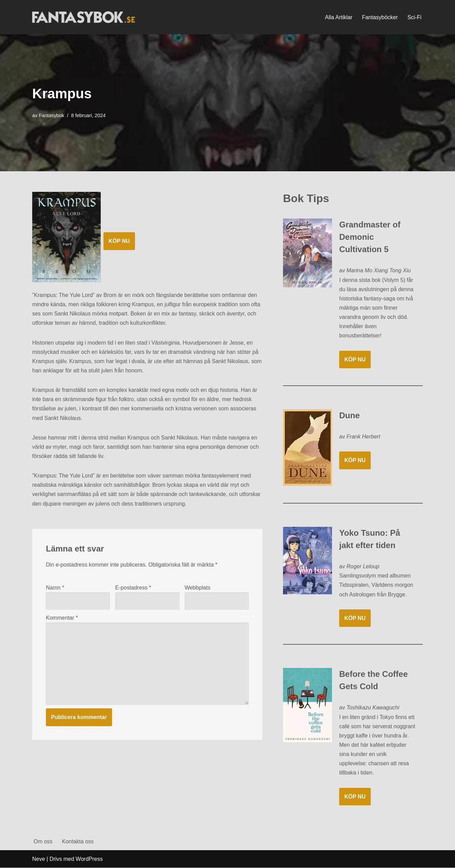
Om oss (43, 842)
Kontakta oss (78, 842)
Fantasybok (51, 115)
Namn (55, 588)
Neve (39, 859)
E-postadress (133, 588)
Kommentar (62, 618)
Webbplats (198, 588)
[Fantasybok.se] (84, 17)
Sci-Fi (414, 17)
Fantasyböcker (380, 17)
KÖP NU (119, 241)
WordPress (89, 859)
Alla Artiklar (339, 17)
